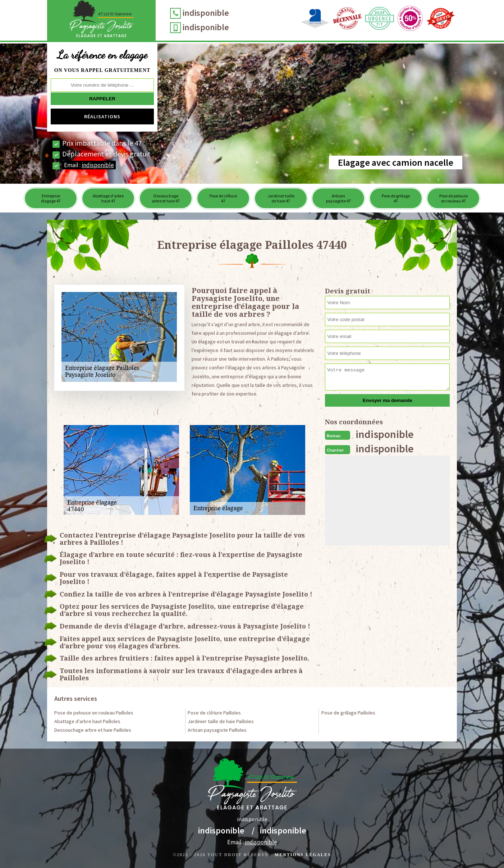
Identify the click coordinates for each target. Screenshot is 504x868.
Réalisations (102, 117)
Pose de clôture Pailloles (214, 713)
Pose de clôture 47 (223, 198)
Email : (89, 165)
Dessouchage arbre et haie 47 (166, 198)
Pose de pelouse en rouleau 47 (453, 198)
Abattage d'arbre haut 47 (108, 198)
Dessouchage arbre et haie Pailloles (93, 730)
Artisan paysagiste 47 (338, 198)
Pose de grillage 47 (396, 198)
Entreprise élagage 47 (51, 198)
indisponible (208, 13)
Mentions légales (303, 855)
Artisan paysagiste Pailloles (217, 730)
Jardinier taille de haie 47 (281, 198)
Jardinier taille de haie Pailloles (221, 721)
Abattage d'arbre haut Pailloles (87, 721)
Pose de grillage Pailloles (348, 713)
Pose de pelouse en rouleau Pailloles (94, 713)
